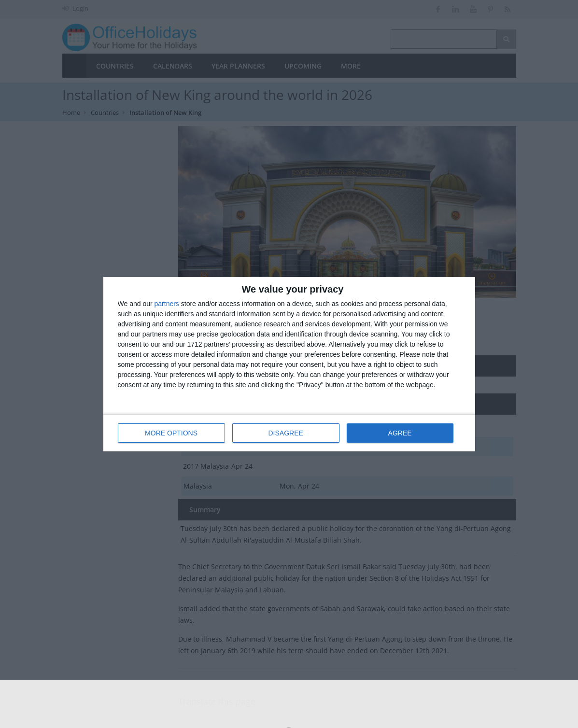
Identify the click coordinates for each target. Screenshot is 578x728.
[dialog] (289, 364)
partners (167, 304)
